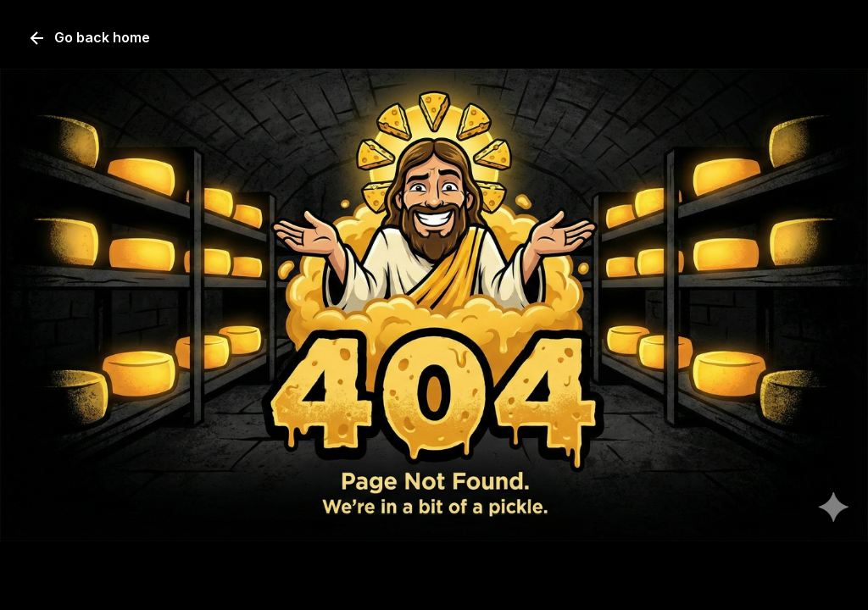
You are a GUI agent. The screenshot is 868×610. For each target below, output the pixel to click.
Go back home (89, 38)
